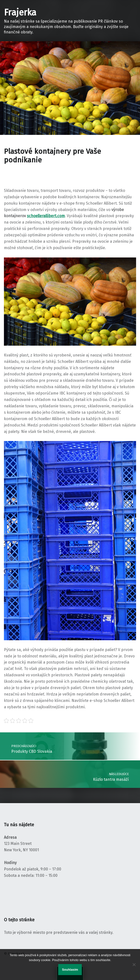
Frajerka (20, 13)
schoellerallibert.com (46, 216)
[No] (134, 965)
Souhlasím (70, 970)
